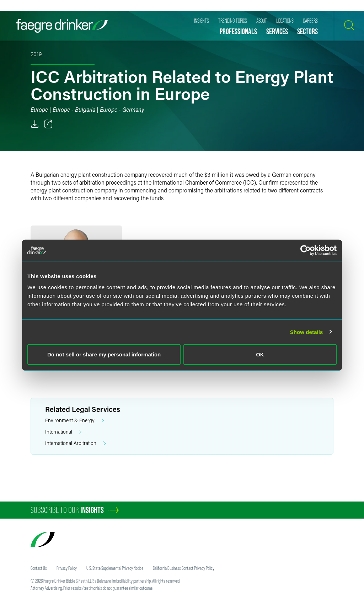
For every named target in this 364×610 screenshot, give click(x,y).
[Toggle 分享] (48, 124)
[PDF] (35, 124)
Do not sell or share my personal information (104, 354)
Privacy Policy (67, 568)
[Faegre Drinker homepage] (62, 26)
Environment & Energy (75, 421)
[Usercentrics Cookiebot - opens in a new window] (306, 250)
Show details (307, 332)
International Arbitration (76, 443)
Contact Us (39, 568)
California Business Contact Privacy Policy (184, 568)
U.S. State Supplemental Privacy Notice (115, 568)
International (63, 432)
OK (260, 354)
